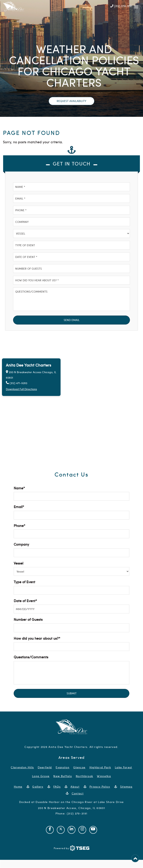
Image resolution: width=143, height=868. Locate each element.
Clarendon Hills (22, 767)
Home (18, 787)
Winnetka (104, 776)
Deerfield (45, 767)
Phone (19, 525)
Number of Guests (28, 619)
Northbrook (84, 776)
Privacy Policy (100, 787)
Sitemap (126, 787)
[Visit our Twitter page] (61, 830)
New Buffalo (63, 776)
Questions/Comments (31, 657)
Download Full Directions (21, 389)
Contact (78, 793)
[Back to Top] (135, 858)
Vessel (18, 563)
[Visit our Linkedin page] (71, 830)
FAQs (57, 787)
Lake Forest (124, 767)
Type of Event (24, 582)
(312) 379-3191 (121, 6)
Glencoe (79, 767)
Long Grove (41, 776)
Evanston (63, 767)
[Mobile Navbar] (136, 6)
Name (19, 488)
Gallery (38, 787)
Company (21, 544)
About (75, 787)
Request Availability (71, 101)
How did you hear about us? (37, 638)
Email (19, 507)
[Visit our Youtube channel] (93, 830)
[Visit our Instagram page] (82, 830)
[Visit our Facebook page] (50, 830)
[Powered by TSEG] (71, 848)
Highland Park (100, 767)
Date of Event (25, 601)
